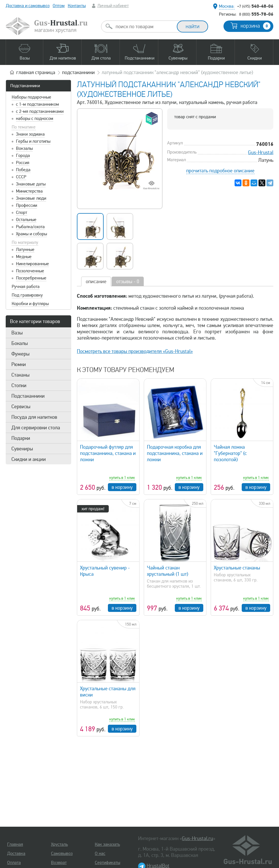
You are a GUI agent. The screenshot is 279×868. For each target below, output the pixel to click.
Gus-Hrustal (261, 152)
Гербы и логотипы (33, 141)
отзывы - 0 (128, 281)
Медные (24, 257)
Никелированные (32, 264)
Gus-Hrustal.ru (197, 838)
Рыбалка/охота (30, 227)
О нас (100, 853)
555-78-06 (256, 14)
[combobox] (144, 26)
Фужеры (20, 354)
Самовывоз (62, 853)
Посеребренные (31, 278)
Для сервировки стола (36, 428)
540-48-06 (255, 6)
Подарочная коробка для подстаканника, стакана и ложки (175, 453)
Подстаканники (25, 86)
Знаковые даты (31, 184)
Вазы (17, 333)
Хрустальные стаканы (237, 568)
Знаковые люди (31, 198)
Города (23, 156)
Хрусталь (59, 844)
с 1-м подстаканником (37, 104)
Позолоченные (30, 271)
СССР (21, 177)
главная (36, 72)
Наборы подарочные (31, 97)
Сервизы (21, 407)
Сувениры (22, 449)
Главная (15, 844)
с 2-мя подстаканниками (40, 111)
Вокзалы (24, 148)
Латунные (25, 250)
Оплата (14, 863)
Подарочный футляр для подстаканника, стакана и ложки (108, 453)
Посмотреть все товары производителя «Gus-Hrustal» (135, 351)
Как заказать (107, 844)
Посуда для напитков (34, 417)
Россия (23, 163)
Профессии (26, 205)
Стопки (19, 385)
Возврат (59, 863)
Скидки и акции (29, 459)
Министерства (29, 191)
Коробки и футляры (30, 304)
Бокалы (20, 343)
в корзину (122, 487)
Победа (23, 170)
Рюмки (19, 364)
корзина (256, 26)
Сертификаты (107, 863)
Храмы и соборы (31, 234)
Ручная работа (26, 287)
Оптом (59, 6)
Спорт (21, 213)
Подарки (21, 438)
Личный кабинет (113, 6)
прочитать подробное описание (220, 171)
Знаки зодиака (30, 134)
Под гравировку (27, 295)
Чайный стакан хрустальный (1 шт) (168, 571)
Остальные (26, 220)
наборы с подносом (35, 119)
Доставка (16, 853)
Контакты (77, 6)
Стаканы (20, 375)
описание (96, 281)
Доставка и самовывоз (28, 6)
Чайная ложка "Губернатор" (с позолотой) (230, 453)
